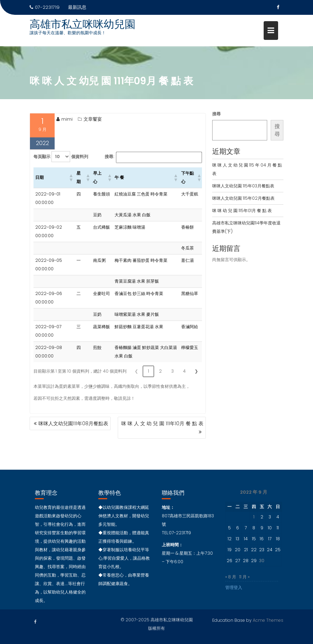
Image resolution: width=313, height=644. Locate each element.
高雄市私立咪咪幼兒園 (82, 24)
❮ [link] (136, 376)
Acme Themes (268, 619)
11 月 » (244, 584)
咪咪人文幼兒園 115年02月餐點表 (243, 198)
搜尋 (216, 114)
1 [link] (149, 376)
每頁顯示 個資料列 (61, 162)
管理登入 (234, 595)
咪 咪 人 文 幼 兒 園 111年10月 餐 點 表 (162, 423)
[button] (71, 183)
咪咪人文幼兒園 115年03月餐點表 (243, 186)
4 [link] (184, 376)
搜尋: (109, 162)
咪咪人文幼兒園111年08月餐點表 (73, 423)
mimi (65, 124)
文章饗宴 (93, 124)
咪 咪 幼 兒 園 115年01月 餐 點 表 (242, 210)
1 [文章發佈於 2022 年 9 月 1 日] (254, 524)
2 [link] (160, 376)
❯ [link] (196, 376)
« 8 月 (231, 584)
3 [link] (173, 376)
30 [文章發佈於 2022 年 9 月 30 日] (262, 568)
